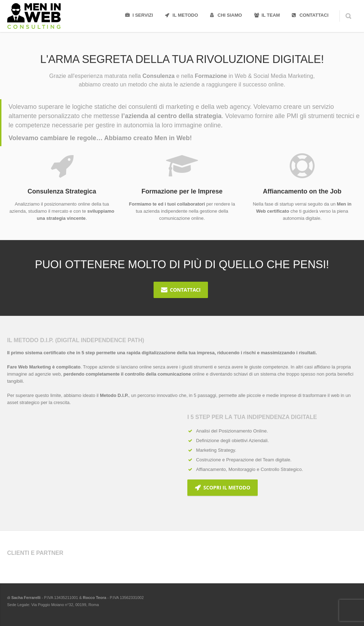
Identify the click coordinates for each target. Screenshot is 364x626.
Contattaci (181, 290)
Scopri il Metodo (223, 487)
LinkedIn (335, 608)
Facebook (305, 608)
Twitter (320, 608)
